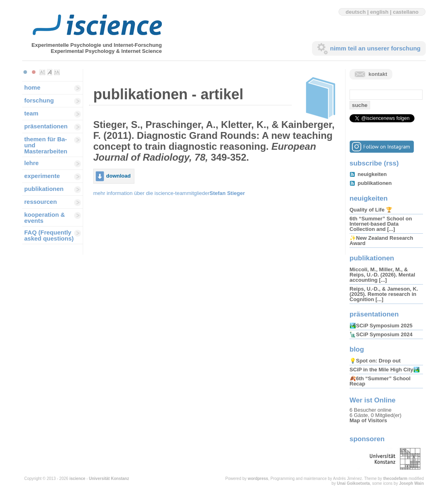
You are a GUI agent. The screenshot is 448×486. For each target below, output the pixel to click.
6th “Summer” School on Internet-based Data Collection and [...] (381, 224)
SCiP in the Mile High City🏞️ (385, 370)
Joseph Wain (411, 483)
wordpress (258, 479)
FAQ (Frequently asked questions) (49, 235)
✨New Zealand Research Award (381, 241)
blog (357, 349)
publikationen (44, 189)
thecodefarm (395, 479)
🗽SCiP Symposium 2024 (381, 334)
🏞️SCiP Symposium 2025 (381, 326)
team (31, 113)
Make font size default (50, 72)
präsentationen (46, 126)
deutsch (356, 12)
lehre (31, 163)
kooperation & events (45, 218)
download (118, 176)
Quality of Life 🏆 (371, 210)
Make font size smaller (42, 72)
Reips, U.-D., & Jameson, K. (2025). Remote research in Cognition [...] (384, 294)
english (379, 12)
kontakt (378, 74)
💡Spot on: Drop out (375, 361)
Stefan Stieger (227, 193)
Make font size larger (57, 72)
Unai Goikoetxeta (354, 483)
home (32, 87)
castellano (406, 12)
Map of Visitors (368, 420)
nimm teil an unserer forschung (375, 48)
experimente (42, 176)
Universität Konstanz (109, 479)
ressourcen (41, 202)
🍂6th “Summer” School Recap (380, 381)
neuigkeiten (372, 174)
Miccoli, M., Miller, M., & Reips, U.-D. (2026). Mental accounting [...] (382, 275)
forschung (39, 100)
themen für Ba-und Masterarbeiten (46, 145)
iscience (77, 479)
